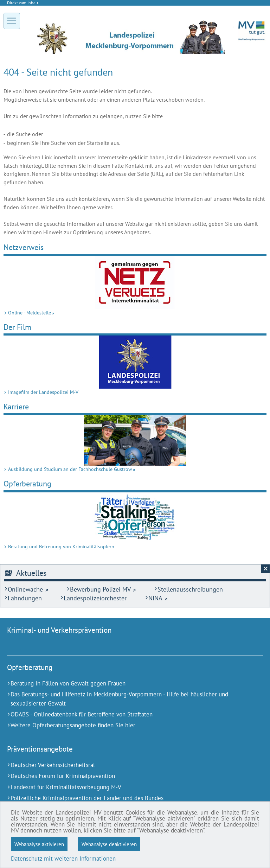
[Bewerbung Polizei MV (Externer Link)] (101, 589)
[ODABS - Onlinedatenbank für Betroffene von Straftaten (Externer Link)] (126, 714)
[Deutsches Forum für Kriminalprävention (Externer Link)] (126, 776)
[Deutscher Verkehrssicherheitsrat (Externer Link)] (126, 765)
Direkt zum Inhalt (23, 3)
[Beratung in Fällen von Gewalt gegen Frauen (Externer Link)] (126, 684)
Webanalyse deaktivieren (109, 844)
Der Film (17, 327)
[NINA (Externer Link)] (156, 598)
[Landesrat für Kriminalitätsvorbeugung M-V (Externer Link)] (126, 787)
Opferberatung (27, 483)
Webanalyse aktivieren (39, 844)
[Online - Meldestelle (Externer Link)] (135, 283)
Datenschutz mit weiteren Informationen (63, 859)
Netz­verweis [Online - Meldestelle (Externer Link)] (24, 247)
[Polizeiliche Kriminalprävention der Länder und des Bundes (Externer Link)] (126, 798)
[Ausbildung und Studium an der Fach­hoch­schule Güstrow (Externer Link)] (135, 440)
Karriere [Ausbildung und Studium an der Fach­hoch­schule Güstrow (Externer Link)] (16, 406)
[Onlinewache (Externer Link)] (26, 589)
